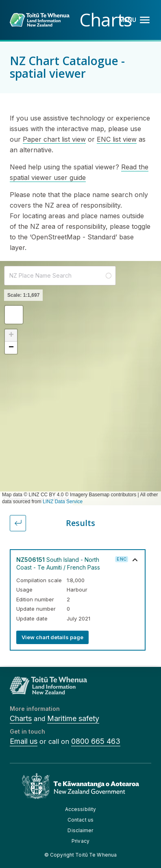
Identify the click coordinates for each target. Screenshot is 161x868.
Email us (24, 741)
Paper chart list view (54, 139)
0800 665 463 (96, 741)
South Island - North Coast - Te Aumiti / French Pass (58, 563)
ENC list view (117, 139)
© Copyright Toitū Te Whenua (80, 855)
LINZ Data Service (63, 502)
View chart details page (52, 637)
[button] (14, 315)
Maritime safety (73, 718)
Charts (21, 718)
